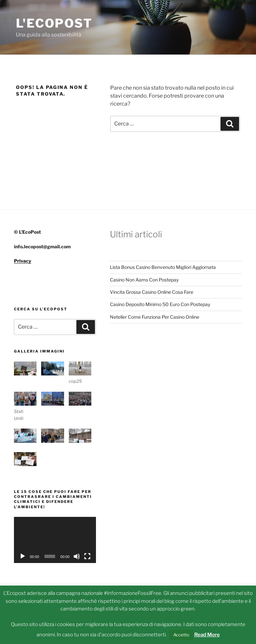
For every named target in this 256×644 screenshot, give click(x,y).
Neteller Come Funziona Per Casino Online (155, 317)
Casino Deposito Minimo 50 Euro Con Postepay (160, 304)
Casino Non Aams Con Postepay (144, 280)
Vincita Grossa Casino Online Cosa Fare (152, 292)
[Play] (23, 556)
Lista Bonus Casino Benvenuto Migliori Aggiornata (163, 267)
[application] (55, 540)
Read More (207, 635)
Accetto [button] (181, 635)
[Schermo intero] (87, 556)
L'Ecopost (54, 23)
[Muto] (77, 556)
